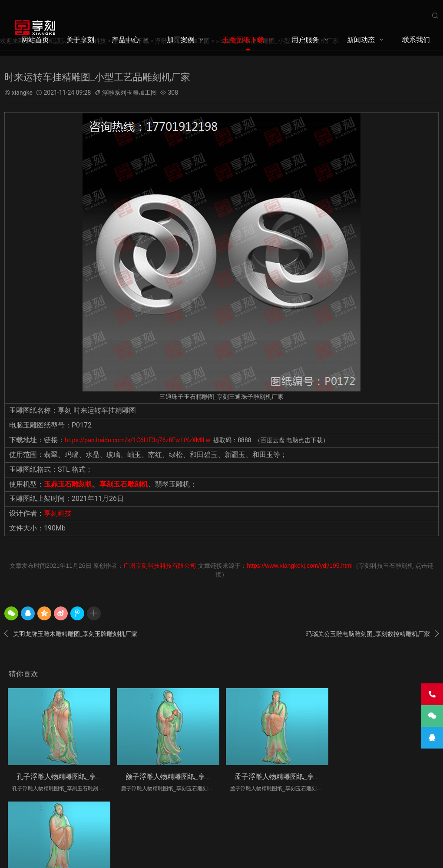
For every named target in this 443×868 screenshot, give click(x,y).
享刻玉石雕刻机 (124, 484)
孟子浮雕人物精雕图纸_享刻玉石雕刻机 (294, 776)
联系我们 (416, 40)
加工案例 (181, 40)
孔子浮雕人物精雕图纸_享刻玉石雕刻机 (77, 776)
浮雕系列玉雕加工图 (129, 93)
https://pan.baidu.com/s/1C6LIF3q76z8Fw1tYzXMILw (138, 440)
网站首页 (35, 40)
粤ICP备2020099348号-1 (159, 835)
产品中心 (126, 40)
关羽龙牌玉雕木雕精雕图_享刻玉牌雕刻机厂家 (71, 634)
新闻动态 (361, 40)
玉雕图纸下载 (243, 40)
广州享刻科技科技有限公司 (160, 566)
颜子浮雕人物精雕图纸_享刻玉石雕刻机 (186, 776)
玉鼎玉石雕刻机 (68, 484)
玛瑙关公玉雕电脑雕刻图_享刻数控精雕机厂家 (372, 634)
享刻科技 (58, 513)
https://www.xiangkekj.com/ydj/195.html (300, 566)
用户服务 (305, 40)
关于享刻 (80, 40)
